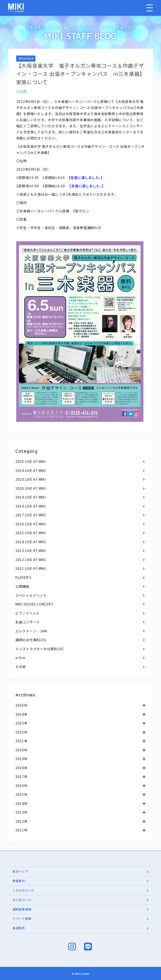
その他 (22, 92)
